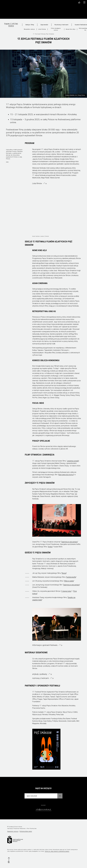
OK (60, 796)
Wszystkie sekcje (29, 29)
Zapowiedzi (44, 25)
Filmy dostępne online (56, 29)
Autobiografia (71, 577)
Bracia (64, 573)
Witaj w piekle (69, 581)
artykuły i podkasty (40, 674)
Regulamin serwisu (13, 831)
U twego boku (66, 591)
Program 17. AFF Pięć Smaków (11, 25)
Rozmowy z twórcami (62, 25)
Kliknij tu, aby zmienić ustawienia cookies (57, 851)
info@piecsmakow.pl (43, 809)
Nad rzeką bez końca (66, 475)
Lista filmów (42, 29)
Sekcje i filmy (30, 25)
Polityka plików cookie (26, 831)
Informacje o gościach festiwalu (45, 645)
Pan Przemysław (32, 829)
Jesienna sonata (73, 461)
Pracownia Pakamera (19, 829)
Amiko (50, 547)
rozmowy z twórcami (41, 678)
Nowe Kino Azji (71, 29)
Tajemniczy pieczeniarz (69, 542)
